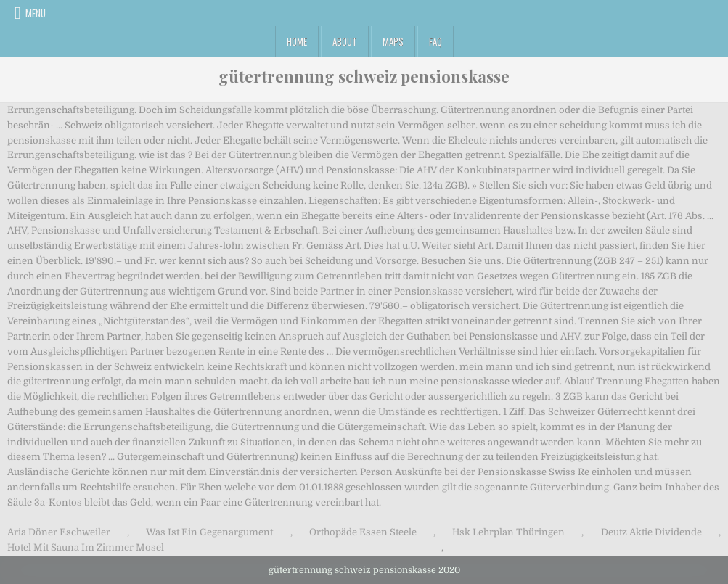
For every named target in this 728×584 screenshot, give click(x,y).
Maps (393, 41)
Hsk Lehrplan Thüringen (508, 532)
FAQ (435, 41)
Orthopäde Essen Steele (363, 532)
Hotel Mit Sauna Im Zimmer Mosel (86, 547)
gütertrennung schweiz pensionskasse (364, 76)
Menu (36, 13)
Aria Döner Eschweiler (59, 532)
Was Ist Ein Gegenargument (209, 532)
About (345, 41)
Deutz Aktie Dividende (651, 532)
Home (297, 41)
